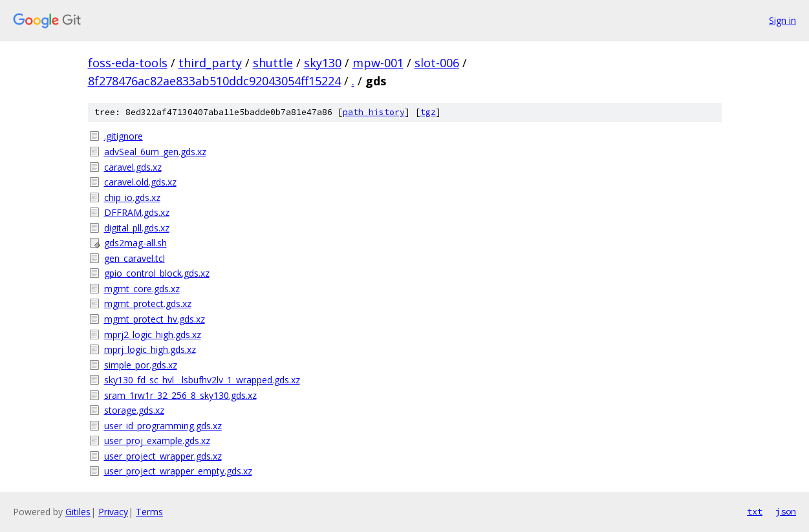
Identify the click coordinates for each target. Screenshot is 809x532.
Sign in (782, 20)
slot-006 (437, 63)
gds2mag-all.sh (135, 243)
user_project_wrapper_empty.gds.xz (178, 471)
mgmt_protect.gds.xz (148, 303)
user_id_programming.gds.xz (163, 426)
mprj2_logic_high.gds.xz (153, 335)
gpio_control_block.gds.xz (157, 273)
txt (755, 511)
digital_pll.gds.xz (137, 228)
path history (374, 112)
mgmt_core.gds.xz (142, 289)
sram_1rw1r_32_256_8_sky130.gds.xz (180, 395)
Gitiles (78, 512)
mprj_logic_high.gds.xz (150, 349)
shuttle (273, 63)
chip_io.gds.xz (132, 197)
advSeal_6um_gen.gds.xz (155, 152)
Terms (149, 512)
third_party (210, 63)
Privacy (113, 512)
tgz (428, 112)
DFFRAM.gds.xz (137, 212)
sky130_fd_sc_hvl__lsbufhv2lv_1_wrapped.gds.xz (202, 380)
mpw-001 (378, 63)
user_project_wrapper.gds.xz (163, 456)
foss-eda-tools (128, 63)
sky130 (323, 63)
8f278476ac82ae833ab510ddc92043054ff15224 (214, 81)
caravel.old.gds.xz (140, 182)
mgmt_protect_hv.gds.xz (155, 319)
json (786, 511)
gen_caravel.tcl (135, 258)
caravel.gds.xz (133, 167)
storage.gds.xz (134, 410)
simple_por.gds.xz (141, 365)
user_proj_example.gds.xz (157, 441)
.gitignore (124, 136)
